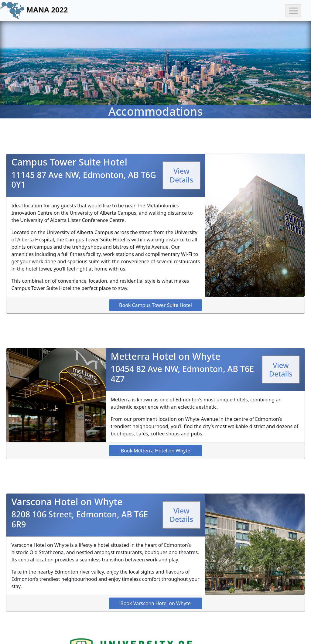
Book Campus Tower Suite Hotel (155, 305)
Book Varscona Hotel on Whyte (155, 603)
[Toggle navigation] (293, 11)
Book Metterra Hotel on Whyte (156, 451)
